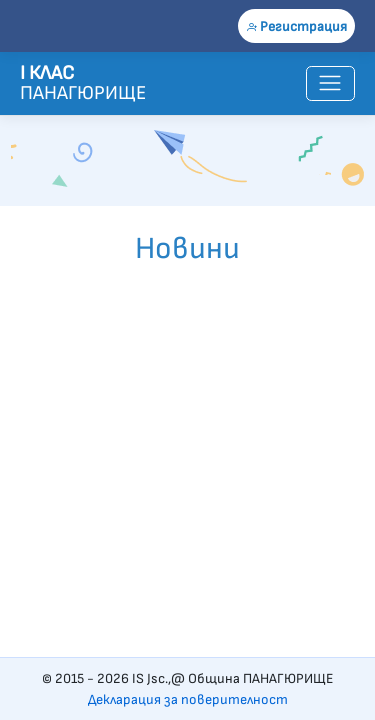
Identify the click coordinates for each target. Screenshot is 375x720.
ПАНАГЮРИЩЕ (65, 83)
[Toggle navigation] (330, 83)
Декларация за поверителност (188, 699)
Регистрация (297, 26)
